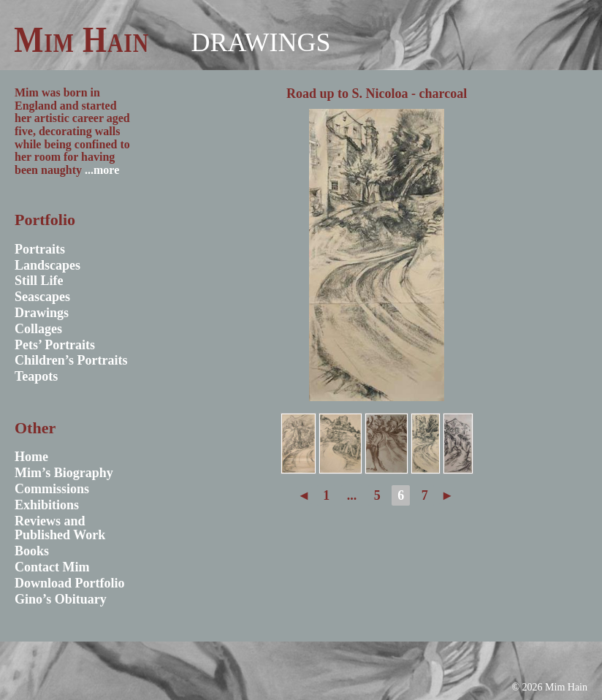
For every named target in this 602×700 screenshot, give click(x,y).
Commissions (52, 489)
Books (32, 551)
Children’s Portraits (71, 360)
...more (102, 170)
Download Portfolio (70, 583)
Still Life (39, 281)
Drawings (260, 42)
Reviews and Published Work (60, 528)
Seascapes (42, 297)
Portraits (40, 249)
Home (31, 457)
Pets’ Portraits (55, 345)
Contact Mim (52, 567)
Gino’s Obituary (61, 599)
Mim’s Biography (64, 473)
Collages (38, 329)
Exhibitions (47, 505)
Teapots (36, 376)
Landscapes (47, 265)
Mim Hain (81, 39)
